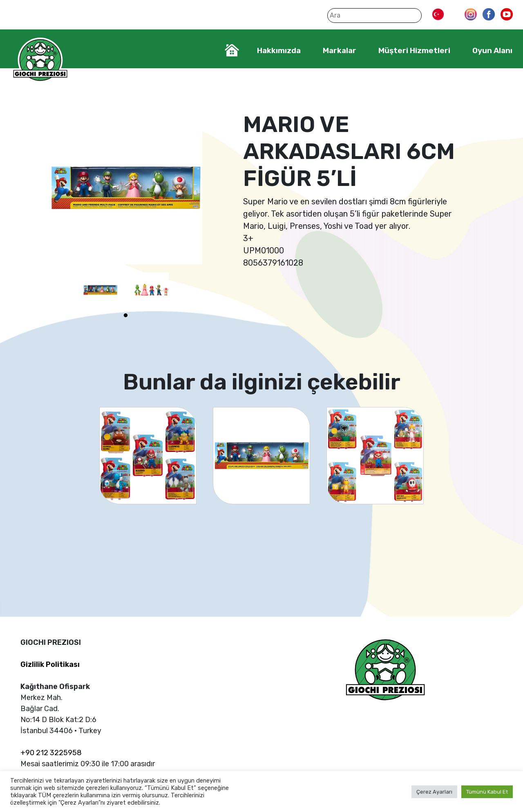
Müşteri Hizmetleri (414, 50)
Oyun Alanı (492, 50)
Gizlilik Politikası (50, 664)
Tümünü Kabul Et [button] (487, 792)
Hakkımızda (279, 50)
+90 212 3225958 (51, 753)
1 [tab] (126, 315)
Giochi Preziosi (40, 60)
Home (232, 50)
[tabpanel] (100, 290)
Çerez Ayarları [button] (434, 792)
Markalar (340, 50)
